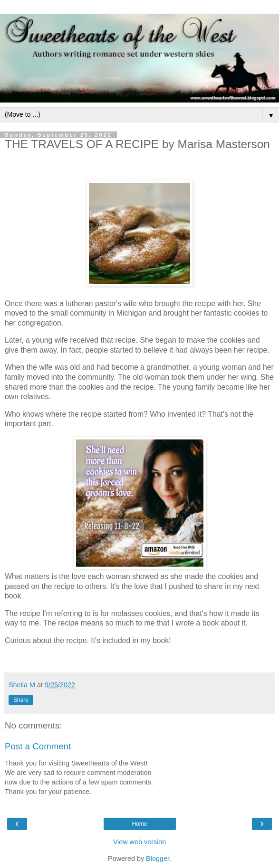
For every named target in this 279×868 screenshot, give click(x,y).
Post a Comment (38, 746)
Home (139, 824)
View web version (140, 842)
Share (21, 700)
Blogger (158, 859)
